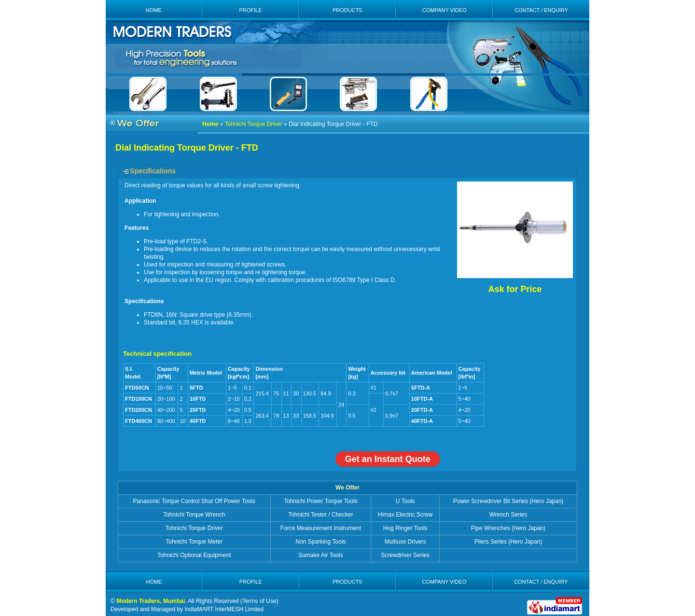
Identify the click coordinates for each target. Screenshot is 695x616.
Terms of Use (259, 601)
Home (210, 124)
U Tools (405, 501)
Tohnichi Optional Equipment (194, 555)
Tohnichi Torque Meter (194, 542)
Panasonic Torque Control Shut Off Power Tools (194, 501)
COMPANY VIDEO (445, 10)
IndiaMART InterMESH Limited (224, 609)
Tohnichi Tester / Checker (321, 515)
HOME (154, 10)
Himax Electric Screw (405, 515)
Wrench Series (508, 515)
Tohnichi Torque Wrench (194, 515)
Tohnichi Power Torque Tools (320, 501)
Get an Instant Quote (388, 459)
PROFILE (250, 10)
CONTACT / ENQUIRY (541, 10)
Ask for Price (515, 289)
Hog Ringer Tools (405, 528)
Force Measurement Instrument (321, 528)
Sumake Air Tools (321, 555)
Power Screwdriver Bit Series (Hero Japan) (508, 501)
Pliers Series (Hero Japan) (508, 542)
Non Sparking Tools (321, 542)
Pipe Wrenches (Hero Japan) (508, 528)
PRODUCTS (347, 10)
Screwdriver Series (405, 555)
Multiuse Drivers (405, 542)
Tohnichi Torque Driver (253, 124)
